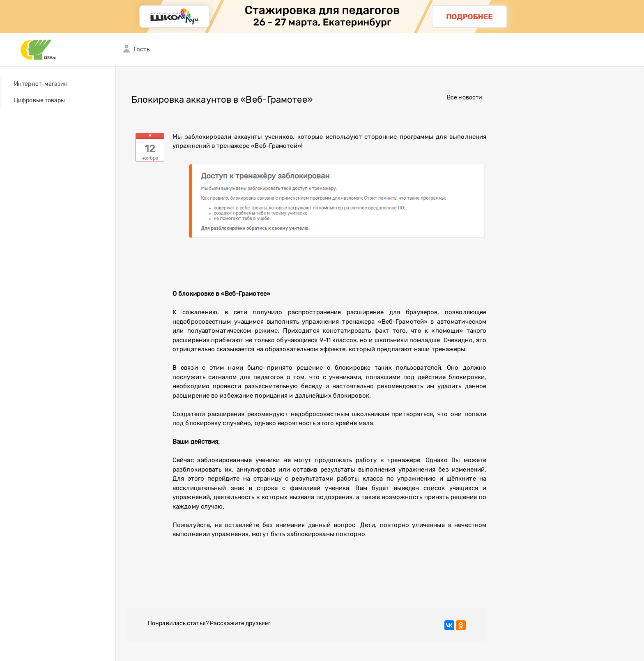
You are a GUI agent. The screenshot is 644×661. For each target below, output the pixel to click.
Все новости (465, 98)
